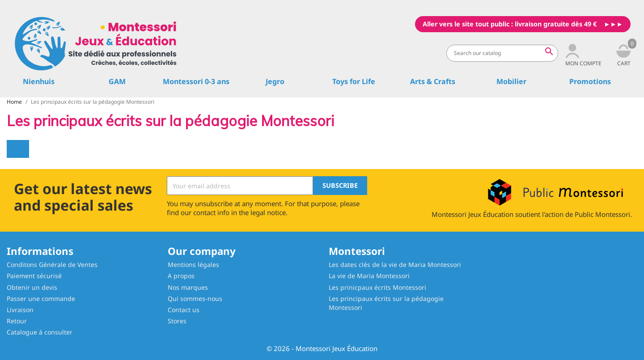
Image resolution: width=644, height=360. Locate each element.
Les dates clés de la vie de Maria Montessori (395, 265)
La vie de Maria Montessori (369, 276)
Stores (177, 321)
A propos (181, 276)
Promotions (590, 81)
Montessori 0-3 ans (196, 81)
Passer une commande (41, 299)
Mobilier (511, 81)
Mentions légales (193, 265)
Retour (17, 321)
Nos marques (188, 287)
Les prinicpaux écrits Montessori (377, 287)
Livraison (20, 310)
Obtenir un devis (32, 287)
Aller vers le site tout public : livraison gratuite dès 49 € (510, 24)
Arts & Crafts (433, 81)
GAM (117, 81)
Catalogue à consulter (40, 332)
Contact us (184, 310)
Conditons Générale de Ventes (52, 265)
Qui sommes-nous (195, 299)
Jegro (275, 81)
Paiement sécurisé (34, 276)
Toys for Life (354, 81)
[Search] (502, 53)
